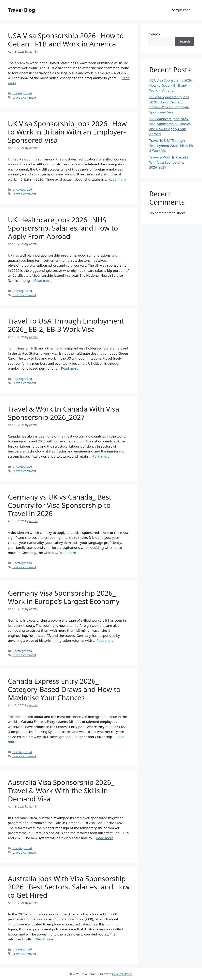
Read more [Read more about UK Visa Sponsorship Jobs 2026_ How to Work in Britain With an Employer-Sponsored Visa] (117, 179)
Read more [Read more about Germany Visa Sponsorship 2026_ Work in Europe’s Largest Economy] (105, 640)
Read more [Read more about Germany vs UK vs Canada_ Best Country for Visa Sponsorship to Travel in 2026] (67, 553)
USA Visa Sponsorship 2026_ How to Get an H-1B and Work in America (66, 40)
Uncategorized (22, 93)
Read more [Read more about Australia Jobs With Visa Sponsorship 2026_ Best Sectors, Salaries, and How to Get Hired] (44, 939)
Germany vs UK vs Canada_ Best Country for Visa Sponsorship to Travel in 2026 (60, 505)
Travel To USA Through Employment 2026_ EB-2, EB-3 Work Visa (66, 325)
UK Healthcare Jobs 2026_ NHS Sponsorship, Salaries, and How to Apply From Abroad (63, 228)
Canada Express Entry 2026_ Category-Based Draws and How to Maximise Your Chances (64, 689)
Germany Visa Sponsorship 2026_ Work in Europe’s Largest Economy (64, 597)
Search (155, 34)
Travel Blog (21, 10)
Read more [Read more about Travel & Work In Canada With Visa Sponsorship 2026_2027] (101, 456)
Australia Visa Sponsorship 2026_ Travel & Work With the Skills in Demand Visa (61, 790)
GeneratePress (122, 974)
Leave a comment (24, 98)
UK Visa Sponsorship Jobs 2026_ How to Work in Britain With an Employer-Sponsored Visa (67, 132)
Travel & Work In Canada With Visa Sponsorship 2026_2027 (64, 413)
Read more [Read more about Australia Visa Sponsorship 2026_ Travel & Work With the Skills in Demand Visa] (105, 838)
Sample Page (181, 10)
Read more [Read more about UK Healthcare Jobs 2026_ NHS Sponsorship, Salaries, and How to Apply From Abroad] (43, 280)
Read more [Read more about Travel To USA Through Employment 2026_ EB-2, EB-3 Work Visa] (70, 368)
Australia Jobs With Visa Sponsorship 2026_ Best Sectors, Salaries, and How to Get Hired (69, 887)
